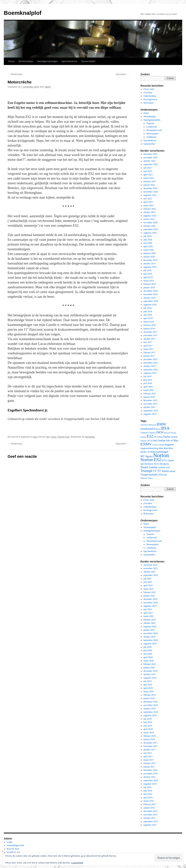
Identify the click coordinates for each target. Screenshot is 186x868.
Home (11, 61)
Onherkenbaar (150, 96)
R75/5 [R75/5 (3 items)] (165, 460)
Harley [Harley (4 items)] (167, 437)
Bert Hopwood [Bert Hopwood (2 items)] (150, 425)
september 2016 (151, 370)
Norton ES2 (64, 437)
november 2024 (151, 192)
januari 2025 (149, 185)
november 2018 (151, 294)
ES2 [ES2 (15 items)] (150, 436)
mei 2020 (148, 243)
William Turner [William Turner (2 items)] (147, 478)
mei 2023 (148, 199)
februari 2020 (150, 253)
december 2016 (151, 359)
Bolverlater (149, 103)
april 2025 (148, 175)
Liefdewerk (152, 127)
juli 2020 (148, 236)
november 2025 (151, 158)
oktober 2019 (150, 264)
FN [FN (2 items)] (155, 437)
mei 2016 (148, 383)
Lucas (54, 437)
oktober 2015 (150, 407)
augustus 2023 (150, 195)
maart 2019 (149, 281)
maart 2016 (149, 390)
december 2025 (151, 154)
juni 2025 (148, 171)
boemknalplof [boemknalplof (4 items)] (148, 429)
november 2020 (151, 223)
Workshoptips (26, 61)
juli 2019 (148, 270)
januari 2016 (149, 397)
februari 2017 (150, 352)
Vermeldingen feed (15, 845)
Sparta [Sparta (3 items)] (171, 460)
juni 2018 (148, 311)
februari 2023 (150, 209)
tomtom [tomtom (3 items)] (162, 467)
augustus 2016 (150, 373)
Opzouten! (122, 74)
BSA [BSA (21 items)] (165, 428)
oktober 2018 (150, 298)
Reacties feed (13, 849)
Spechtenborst (69, 61)
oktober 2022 (150, 212)
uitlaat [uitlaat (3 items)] (172, 471)
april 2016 (148, 387)
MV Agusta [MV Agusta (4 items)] (147, 456)
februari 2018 (150, 325)
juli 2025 (148, 168)
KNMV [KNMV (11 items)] (146, 444)
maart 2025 (149, 178)
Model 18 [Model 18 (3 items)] (145, 452)
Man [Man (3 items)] (161, 448)
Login (10, 842)
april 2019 (148, 277)
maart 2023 (149, 205)
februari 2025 (150, 181)
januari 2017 (149, 356)
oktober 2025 (150, 161)
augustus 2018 (150, 305)
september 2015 (151, 411)
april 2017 (148, 346)
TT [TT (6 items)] (155, 471)
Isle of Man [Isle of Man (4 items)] (172, 441)
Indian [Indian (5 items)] (162, 440)
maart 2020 (149, 250)
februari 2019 (150, 284)
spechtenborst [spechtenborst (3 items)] (147, 464)
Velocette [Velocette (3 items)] (162, 475)
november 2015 (151, 404)
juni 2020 (148, 240)
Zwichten (148, 93)
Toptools (150, 123)
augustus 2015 (150, 414)
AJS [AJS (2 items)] (142, 425)
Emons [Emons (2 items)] (143, 437)
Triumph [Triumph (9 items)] (146, 471)
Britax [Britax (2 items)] (158, 429)
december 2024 (151, 188)
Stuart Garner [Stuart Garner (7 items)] (149, 467)
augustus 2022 (150, 216)
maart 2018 (149, 322)
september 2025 (151, 164)
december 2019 (151, 260)
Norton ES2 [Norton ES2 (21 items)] (151, 460)
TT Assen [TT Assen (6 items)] (163, 471)
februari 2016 (150, 394)
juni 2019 (148, 274)
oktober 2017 (150, 339)
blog (35, 437)
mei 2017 (148, 342)
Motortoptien (152, 134)
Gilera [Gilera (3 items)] (160, 437)
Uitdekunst (151, 137)
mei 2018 (148, 315)
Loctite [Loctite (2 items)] (155, 445)
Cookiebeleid (77, 863)
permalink (90, 437)
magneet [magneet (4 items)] (169, 445)
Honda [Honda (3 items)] (174, 437)
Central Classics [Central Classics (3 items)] (148, 433)
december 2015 (151, 400)
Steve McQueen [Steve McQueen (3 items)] (161, 464)
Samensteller (88, 61)
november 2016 (151, 363)
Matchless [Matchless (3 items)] (168, 448)
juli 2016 (148, 376)
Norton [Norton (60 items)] (161, 455)
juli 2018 (148, 308)
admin (48, 87)
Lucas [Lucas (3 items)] (161, 445)
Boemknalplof (23, 13)
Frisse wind (149, 89)
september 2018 (151, 301)
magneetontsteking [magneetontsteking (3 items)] (149, 448)
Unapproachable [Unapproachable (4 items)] (149, 475)
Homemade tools (154, 130)
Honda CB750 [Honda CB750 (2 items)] (146, 441)
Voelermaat (15, 74)
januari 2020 (149, 257)
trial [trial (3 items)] (168, 467)
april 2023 (148, 202)
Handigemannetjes (47, 61)
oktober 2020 (150, 226)
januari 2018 (149, 329)
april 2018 (148, 318)
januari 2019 (149, 287)
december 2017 (151, 332)
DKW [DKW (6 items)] (160, 432)
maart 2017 (149, 349)
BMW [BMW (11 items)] (162, 424)
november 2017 (151, 335)
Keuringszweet (150, 99)
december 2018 (151, 291)
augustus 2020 (150, 233)
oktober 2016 (150, 366)
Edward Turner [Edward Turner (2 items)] (170, 433)
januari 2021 (149, 219)
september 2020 (151, 229)
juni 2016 (148, 380)
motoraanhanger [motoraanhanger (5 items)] (159, 452)
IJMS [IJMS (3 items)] (155, 441)
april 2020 (148, 246)
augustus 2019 (150, 267)
